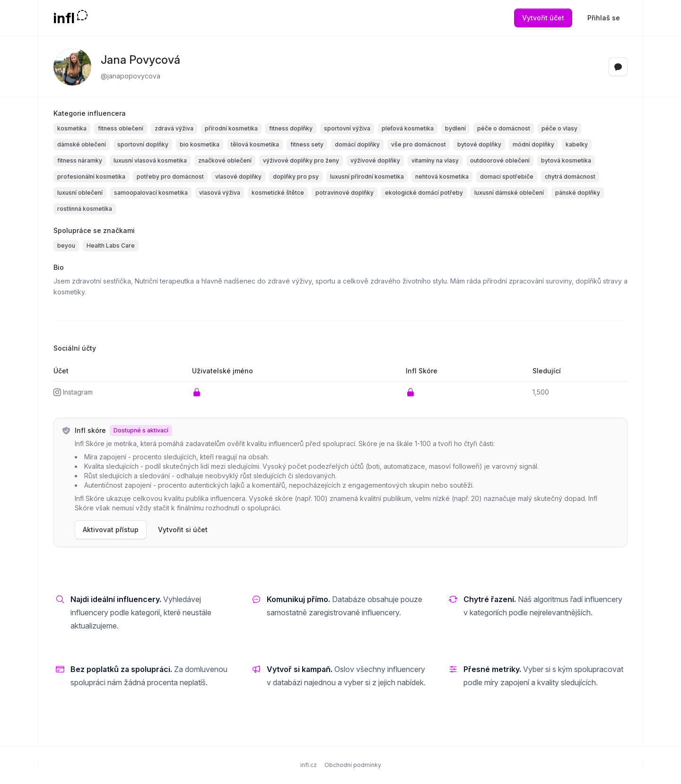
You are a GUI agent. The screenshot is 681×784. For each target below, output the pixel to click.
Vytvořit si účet (183, 530)
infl (64, 18)
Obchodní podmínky (353, 765)
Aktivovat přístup (111, 530)
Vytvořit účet (543, 18)
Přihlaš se (604, 18)
